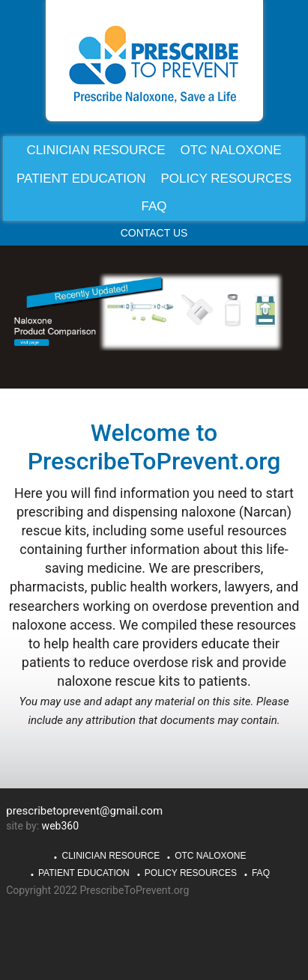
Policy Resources (191, 873)
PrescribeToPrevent (154, 64)
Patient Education (84, 873)
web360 (60, 826)
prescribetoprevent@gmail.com (84, 811)
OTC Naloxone (210, 856)
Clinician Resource (111, 856)
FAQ (261, 873)
